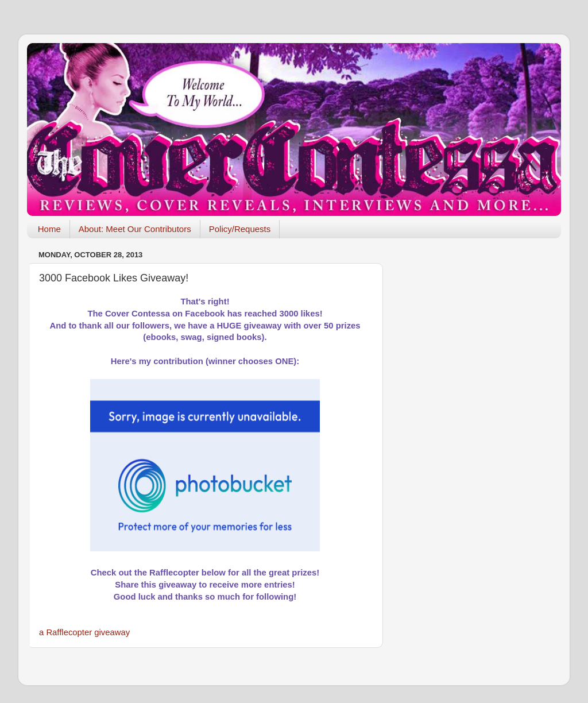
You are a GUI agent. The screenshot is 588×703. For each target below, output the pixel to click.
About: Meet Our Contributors (135, 229)
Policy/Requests (240, 229)
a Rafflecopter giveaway (84, 632)
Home (49, 229)
